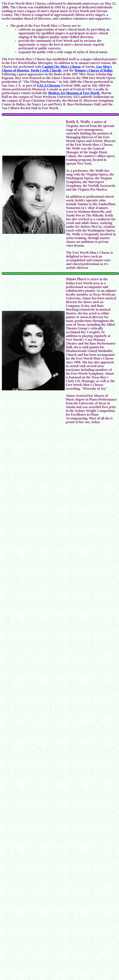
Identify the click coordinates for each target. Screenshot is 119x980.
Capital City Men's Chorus (61, 67)
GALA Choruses (49, 85)
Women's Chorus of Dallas (93, 70)
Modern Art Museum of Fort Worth (74, 93)
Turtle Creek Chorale (46, 70)
